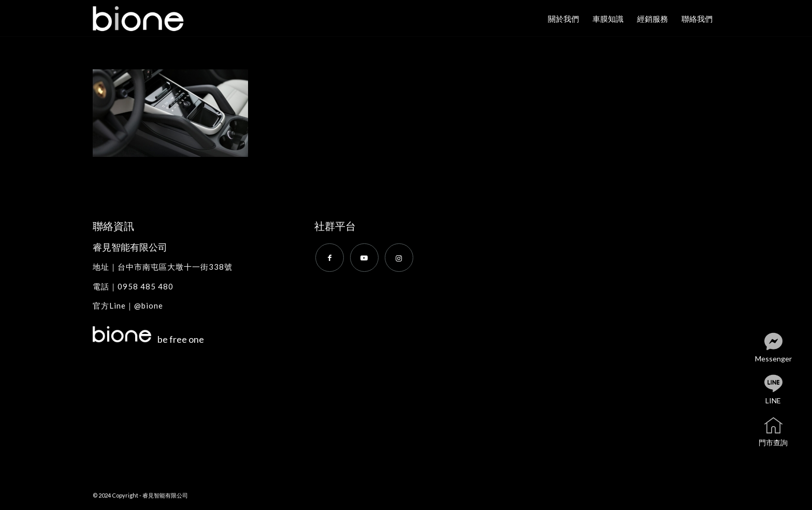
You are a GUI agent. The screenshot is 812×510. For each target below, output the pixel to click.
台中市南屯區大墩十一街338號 (175, 267)
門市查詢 (780, 432)
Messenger (779, 348)
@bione (149, 305)
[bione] (147, 19)
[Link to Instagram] (399, 258)
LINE (782, 390)
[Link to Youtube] (364, 258)
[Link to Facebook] (330, 258)
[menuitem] (563, 19)
